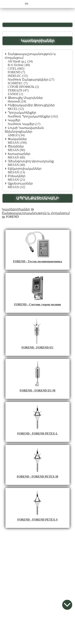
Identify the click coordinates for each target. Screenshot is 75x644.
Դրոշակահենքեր (22, 113)
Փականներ (17, 139)
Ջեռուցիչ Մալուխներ (25, 98)
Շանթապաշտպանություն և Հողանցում (36, 213)
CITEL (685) (16, 69)
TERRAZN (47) (18, 90)
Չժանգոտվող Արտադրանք (31, 161)
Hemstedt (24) (17, 101)
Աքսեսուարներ (20, 183)
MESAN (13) (16, 172)
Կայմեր (14, 120)
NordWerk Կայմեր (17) (24, 124)
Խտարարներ (19, 154)
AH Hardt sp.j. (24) (20, 61)
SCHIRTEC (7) (17, 83)
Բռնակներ (17, 176)
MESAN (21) (16, 180)
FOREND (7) (16, 72)
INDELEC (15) (17, 76)
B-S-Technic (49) (19, 65)
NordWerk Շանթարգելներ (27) (31, 80)
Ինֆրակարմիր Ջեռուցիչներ (31, 105)
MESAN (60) (16, 157)
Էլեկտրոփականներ (25, 169)
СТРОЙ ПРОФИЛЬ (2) (23, 87)
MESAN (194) (17, 143)
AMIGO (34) (16, 135)
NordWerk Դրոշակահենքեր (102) (33, 116)
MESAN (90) (16, 150)
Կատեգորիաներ (16, 209)
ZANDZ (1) (15, 94)
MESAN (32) (16, 187)
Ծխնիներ (16, 146)
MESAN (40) (16, 165)
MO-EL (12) (16, 109)
